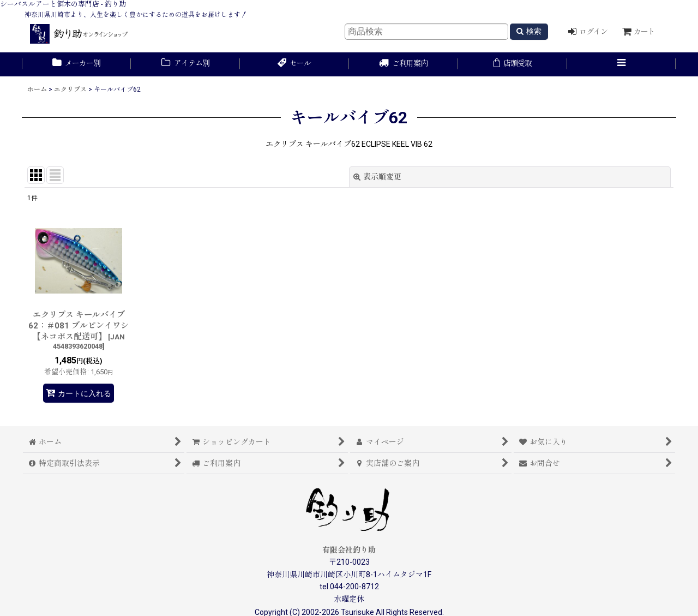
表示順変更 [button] (377, 177)
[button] (622, 64)
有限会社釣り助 (349, 550)
